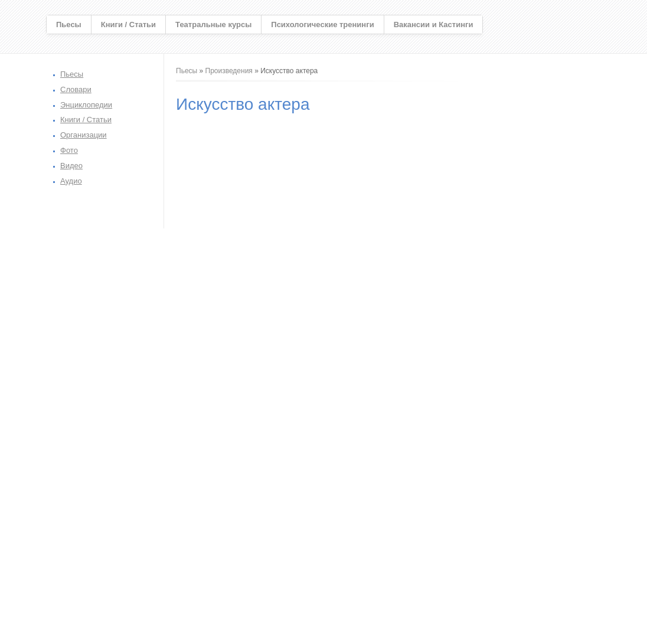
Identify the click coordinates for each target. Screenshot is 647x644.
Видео (71, 166)
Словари (76, 89)
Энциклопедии (86, 105)
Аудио (71, 181)
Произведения (229, 71)
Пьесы (69, 24)
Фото (69, 150)
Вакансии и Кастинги (434, 24)
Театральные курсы (213, 24)
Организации (84, 135)
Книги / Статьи (128, 24)
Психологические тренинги (322, 24)
